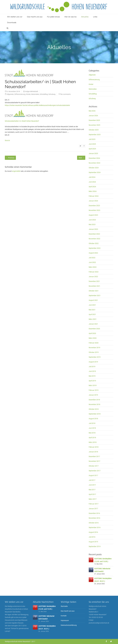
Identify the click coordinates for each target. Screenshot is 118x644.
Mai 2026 (92, 111)
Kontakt (64, 616)
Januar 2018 (93, 452)
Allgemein (10, 94)
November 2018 (94, 404)
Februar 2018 (94, 447)
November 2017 (94, 461)
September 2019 (95, 357)
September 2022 (95, 248)
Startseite (64, 606)
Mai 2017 (92, 490)
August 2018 (93, 419)
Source (7, 140)
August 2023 (93, 215)
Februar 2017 (94, 504)
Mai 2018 (92, 433)
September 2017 (95, 471)
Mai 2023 (92, 224)
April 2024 (92, 187)
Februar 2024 (94, 196)
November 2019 (94, 348)
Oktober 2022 (94, 243)
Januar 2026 (93, 116)
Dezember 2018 (94, 400)
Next (81, 158)
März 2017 (93, 499)
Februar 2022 (94, 272)
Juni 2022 (92, 262)
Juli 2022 (92, 258)
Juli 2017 (92, 480)
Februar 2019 (94, 390)
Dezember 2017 (94, 456)
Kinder (28, 94)
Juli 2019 (92, 367)
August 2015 (93, 542)
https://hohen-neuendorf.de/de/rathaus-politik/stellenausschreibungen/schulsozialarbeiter (37, 105)
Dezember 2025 (94, 120)
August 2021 (93, 300)
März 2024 (93, 191)
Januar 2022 (93, 277)
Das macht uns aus (35, 17)
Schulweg (52, 94)
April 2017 (92, 494)
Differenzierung (20, 94)
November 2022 (94, 239)
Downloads (12, 23)
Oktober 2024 (94, 168)
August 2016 (93, 532)
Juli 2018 (92, 423)
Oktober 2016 (94, 523)
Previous (10, 158)
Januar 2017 (93, 509)
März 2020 (93, 338)
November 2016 (94, 518)
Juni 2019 (92, 371)
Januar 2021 (93, 324)
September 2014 (95, 546)
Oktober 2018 (94, 409)
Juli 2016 (92, 537)
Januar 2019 (93, 395)
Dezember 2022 (94, 234)
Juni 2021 (92, 305)
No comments (66, 94)
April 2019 (92, 381)
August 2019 (93, 362)
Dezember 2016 (94, 513)
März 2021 (93, 319)
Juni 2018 (92, 428)
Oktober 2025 (94, 130)
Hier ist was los (70, 17)
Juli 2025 (92, 139)
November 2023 (94, 210)
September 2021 (95, 295)
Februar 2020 (94, 343)
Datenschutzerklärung (69, 625)
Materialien (35, 94)
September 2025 (95, 135)
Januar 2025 (93, 153)
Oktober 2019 (94, 352)
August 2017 (93, 475)
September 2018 (95, 414)
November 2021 (94, 286)
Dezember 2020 (94, 329)
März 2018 (93, 442)
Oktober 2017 (94, 466)
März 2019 (93, 385)
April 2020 (92, 333)
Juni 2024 (92, 182)
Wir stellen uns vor (15, 17)
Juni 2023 (92, 220)
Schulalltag (44, 94)
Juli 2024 (92, 177)
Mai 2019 (92, 376)
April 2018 (92, 438)
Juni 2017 (92, 485)
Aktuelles (85, 17)
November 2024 (94, 163)
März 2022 (93, 267)
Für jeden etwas (53, 17)
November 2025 (94, 125)
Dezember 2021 (94, 281)
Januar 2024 (93, 201)
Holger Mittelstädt (32, 91)
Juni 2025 (92, 144)
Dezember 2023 (94, 206)
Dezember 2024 (94, 158)
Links (95, 17)
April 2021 (92, 314)
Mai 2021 (92, 310)
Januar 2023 (93, 229)
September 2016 (95, 527)
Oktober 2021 (94, 291)
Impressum (65, 620)
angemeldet (16, 171)
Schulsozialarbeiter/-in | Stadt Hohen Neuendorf (22, 121)
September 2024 (95, 172)
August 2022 (93, 253)
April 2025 (92, 149)
